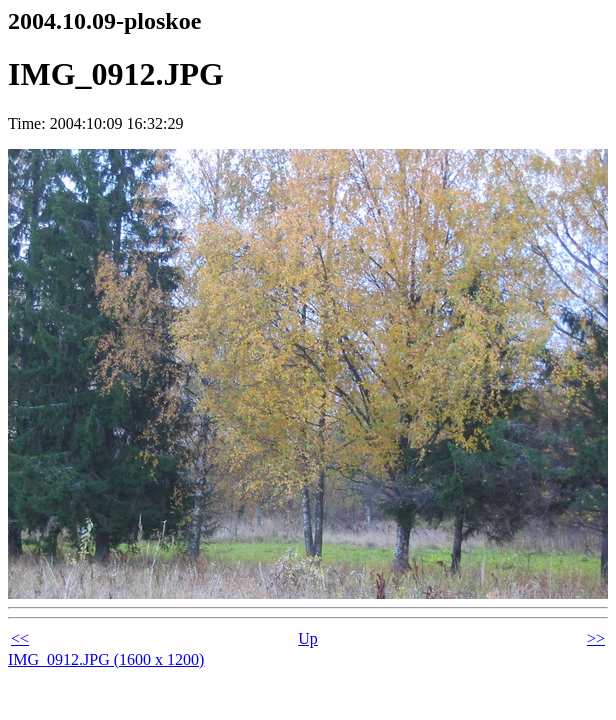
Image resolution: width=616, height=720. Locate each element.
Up (308, 638)
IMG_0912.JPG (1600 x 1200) (106, 659)
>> (596, 638)
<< (20, 638)
